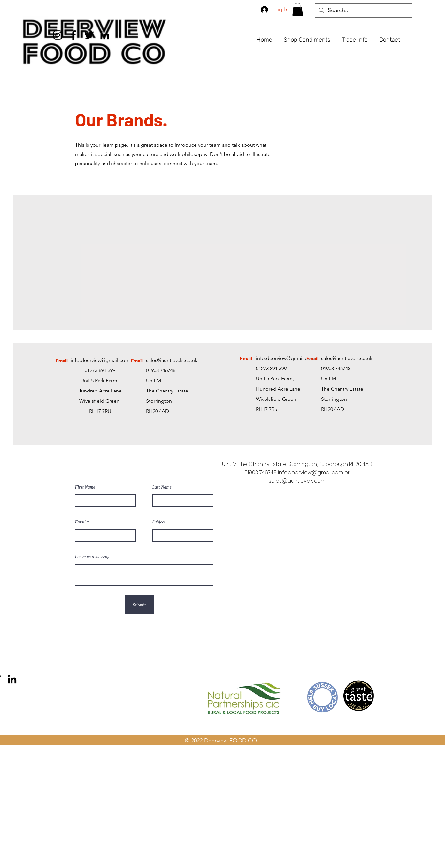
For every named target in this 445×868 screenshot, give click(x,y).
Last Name (162, 487)
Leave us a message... (94, 557)
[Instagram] (58, 35)
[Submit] (139, 605)
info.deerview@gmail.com (100, 360)
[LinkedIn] (105, 35)
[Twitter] (89, 35)
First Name (85, 487)
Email (80, 522)
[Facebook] (73, 35)
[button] (298, 9)
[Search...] (363, 10)
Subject (159, 522)
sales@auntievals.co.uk (172, 360)
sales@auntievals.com (297, 481)
